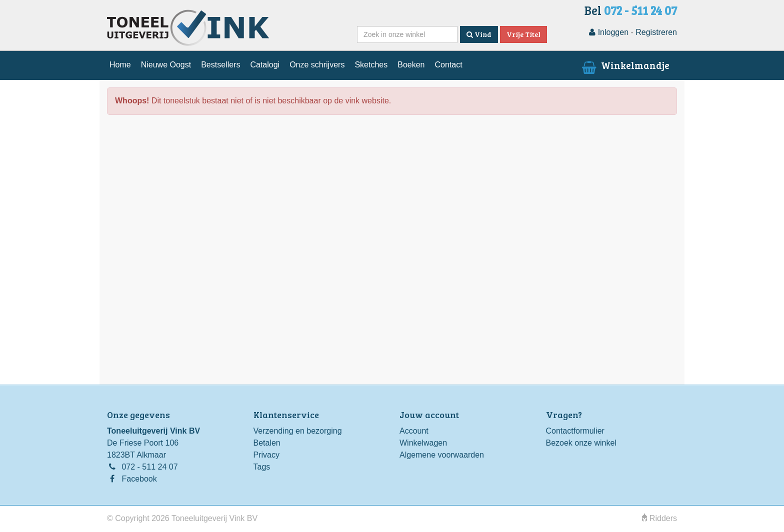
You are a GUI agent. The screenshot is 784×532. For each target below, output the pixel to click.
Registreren (656, 32)
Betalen (267, 443)
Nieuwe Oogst (166, 65)
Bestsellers (220, 65)
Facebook (139, 479)
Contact (448, 65)
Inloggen (609, 32)
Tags (262, 467)
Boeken (411, 65)
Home (120, 65)
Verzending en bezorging (298, 431)
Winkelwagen (423, 443)
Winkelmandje (625, 65)
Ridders (659, 518)
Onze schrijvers (317, 65)
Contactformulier (575, 431)
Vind (479, 34)
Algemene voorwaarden (442, 455)
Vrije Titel (523, 34)
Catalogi (265, 65)
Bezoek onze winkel (581, 443)
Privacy (266, 455)
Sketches (371, 65)
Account (414, 431)
